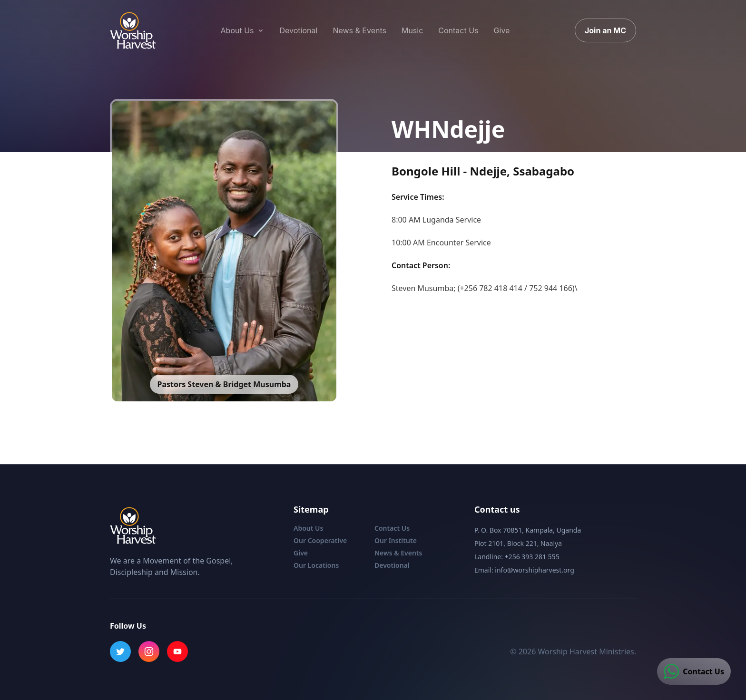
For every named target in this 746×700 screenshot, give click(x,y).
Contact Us (392, 528)
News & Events (398, 553)
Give (301, 553)
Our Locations (316, 565)
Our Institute (396, 540)
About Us (308, 528)
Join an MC (605, 30)
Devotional (392, 565)
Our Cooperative (320, 540)
